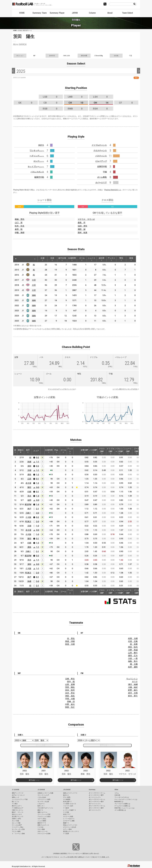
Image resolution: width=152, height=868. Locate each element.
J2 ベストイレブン (95, 804)
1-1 (38, 462)
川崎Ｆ (28, 513)
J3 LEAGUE (67, 790)
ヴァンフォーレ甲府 (44, 814)
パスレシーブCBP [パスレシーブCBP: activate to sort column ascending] (119, 451)
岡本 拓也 (133, 647)
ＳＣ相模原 (67, 799)
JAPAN (75, 13)
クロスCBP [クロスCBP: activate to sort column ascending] (102, 451)
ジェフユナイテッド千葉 (20, 799)
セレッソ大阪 (16, 823)
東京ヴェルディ (17, 806)
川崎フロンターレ (18, 810)
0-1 (38, 479)
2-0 (38, 522)
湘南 (34, 295)
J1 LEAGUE (16, 790)
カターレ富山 (42, 819)
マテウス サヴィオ (86, 219)
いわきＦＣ (41, 804)
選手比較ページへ (107, 745)
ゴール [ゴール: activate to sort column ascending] (82, 259)
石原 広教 (133, 641)
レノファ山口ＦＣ (69, 819)
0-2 (38, 457)
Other (116, 790)
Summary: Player (57, 13)
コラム (117, 793)
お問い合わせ (94, 854)
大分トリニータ (43, 831)
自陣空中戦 (102, 166)
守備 (105, 172)
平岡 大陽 (70, 699)
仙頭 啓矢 (83, 226)
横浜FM (28, 504)
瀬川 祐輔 (133, 684)
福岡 (29, 500)
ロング (39, 161)
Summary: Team (40, 13)
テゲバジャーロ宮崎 (44, 834)
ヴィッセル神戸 (17, 825)
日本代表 (117, 795)
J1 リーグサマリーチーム (97, 793)
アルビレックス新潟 (44, 817)
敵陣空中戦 (39, 177)
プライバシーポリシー (75, 854)
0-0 (38, 487)
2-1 (38, 509)
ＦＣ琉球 (66, 834)
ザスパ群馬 (67, 797)
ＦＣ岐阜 (66, 808)
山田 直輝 (70, 684)
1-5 (38, 543)
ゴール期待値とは (120, 810)
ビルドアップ (101, 161)
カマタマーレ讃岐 (69, 821)
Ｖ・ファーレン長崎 (18, 834)
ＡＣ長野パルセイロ (70, 804)
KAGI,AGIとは (119, 802)
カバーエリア (101, 183)
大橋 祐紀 (133, 687)
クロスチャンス (100, 150)
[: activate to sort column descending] (16, 259)
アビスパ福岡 (16, 831)
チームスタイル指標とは (122, 806)
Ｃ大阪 (28, 517)
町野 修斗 (133, 690)
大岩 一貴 (133, 658)
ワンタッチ (37, 150)
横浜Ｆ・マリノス (18, 812)
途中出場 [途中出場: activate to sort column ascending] (62, 259)
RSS (136, 78)
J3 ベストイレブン (95, 810)
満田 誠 (82, 229)
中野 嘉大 (70, 704)
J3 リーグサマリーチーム (97, 806)
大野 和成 (133, 650)
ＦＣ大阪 (66, 812)
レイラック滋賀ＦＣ (70, 810)
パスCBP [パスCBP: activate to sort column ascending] (93, 451)
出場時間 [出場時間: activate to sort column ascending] (72, 259)
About (110, 13)
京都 (29, 470)
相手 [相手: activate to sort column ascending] (28, 451)
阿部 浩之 (70, 707)
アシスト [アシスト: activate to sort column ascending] (111, 259)
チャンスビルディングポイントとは (61, 389)
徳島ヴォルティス (43, 825)
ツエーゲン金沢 (68, 806)
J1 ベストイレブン (95, 797)
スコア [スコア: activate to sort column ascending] (36, 451)
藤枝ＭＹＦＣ (42, 823)
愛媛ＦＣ (66, 823)
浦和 (29, 466)
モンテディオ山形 (43, 802)
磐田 (29, 487)
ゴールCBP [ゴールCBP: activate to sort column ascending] (137, 451)
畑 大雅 (134, 664)
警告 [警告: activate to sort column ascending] (121, 259)
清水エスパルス (17, 814)
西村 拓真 (83, 233)
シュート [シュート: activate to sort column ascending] (92, 259)
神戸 (29, 509)
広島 (29, 479)
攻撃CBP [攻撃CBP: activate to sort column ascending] (84, 451)
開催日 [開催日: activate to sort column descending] (21, 451)
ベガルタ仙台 (42, 797)
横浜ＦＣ (40, 810)
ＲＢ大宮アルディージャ (45, 808)
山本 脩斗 (133, 653)
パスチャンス (101, 156)
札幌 (29, 492)
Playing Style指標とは (113, 190)
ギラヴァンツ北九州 (70, 827)
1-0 (38, 526)
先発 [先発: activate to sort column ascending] (52, 259)
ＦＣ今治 (40, 827)
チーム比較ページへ (45, 745)
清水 (29, 496)
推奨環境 (64, 854)
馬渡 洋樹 (70, 641)
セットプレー (36, 166)
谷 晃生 (71, 639)
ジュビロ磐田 (42, 821)
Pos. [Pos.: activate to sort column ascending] (56, 451)
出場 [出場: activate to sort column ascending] (43, 259)
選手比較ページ (34, 780)
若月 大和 (133, 693)
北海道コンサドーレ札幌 (45, 793)
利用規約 (57, 854)
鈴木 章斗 (133, 696)
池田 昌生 (70, 696)
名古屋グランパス (18, 817)
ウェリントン (132, 679)
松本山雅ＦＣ (67, 802)
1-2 (38, 475)
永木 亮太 (70, 693)
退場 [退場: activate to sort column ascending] (131, 259)
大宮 (34, 280)
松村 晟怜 (133, 667)
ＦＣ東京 (15, 804)
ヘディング (37, 156)
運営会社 (86, 854)
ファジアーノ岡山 (18, 827)
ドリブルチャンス (99, 145)
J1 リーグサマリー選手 (96, 795)
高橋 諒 (71, 702)
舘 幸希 (134, 644)
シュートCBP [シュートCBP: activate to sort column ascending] (128, 451)
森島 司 (82, 223)
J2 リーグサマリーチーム (97, 799)
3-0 (38, 581)
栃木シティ (41, 806)
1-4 (38, 496)
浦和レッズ (15, 797)
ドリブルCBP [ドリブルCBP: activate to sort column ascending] (111, 451)
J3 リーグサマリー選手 (96, 808)
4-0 (38, 513)
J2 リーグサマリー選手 (96, 802)
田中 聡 (71, 682)
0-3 (38, 556)
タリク (135, 682)
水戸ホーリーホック (18, 795)
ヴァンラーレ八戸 (43, 795)
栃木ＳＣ (66, 795)
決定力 (41, 145)
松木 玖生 (20, 226)
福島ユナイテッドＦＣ (70, 793)
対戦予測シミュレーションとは (124, 808)
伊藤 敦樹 (20, 233)
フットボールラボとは (122, 797)
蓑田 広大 (133, 656)
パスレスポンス (37, 172)
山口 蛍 (19, 223)
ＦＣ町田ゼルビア (18, 808)
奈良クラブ (67, 814)
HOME (22, 13)
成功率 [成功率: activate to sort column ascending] (102, 259)
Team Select (127, 13)
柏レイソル (15, 802)
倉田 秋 (19, 229)
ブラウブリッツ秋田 (44, 799)
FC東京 (28, 522)
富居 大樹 (70, 644)
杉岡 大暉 (133, 639)
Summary (92, 790)
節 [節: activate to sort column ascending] (15, 451)
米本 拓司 (70, 690)
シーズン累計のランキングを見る (125, 389)
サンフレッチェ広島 (18, 829)
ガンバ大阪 (15, 821)
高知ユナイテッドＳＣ (70, 825)
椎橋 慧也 (20, 219)
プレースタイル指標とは (122, 804)
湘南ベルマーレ (43, 812)
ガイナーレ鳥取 (68, 817)
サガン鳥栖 (41, 829)
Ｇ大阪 (28, 534)
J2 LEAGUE (41, 790)
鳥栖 (29, 462)
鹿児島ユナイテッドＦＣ (71, 831)
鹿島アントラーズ (18, 793)
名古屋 (28, 483)
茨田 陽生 (70, 687)
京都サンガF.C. (17, 819)
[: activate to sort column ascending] (20, 259)
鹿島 (29, 475)
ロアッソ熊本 (67, 829)
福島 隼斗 (133, 661)
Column (92, 13)
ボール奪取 (102, 177)
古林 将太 (70, 679)
